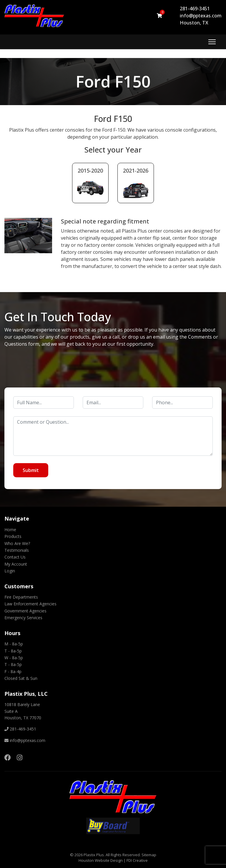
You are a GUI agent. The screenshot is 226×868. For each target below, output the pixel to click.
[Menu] (212, 42)
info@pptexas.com (201, 16)
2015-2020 (90, 170)
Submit (31, 470)
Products (13, 536)
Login (10, 571)
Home (10, 530)
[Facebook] (8, 757)
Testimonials (17, 550)
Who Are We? (17, 543)
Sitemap (149, 855)
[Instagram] (20, 757)
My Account (16, 564)
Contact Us (15, 557)
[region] (113, 82)
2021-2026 (136, 170)
